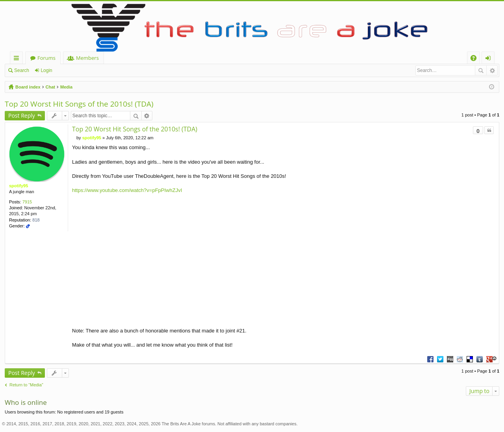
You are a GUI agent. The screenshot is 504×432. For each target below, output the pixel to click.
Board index (28, 87)
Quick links (18, 59)
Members (87, 58)
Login (46, 70)
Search (22, 70)
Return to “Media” (26, 385)
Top (495, 359)
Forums (46, 58)
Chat (50, 87)
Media (66, 87)
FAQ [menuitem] (476, 59)
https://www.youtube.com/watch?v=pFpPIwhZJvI (127, 190)
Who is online (26, 402)
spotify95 (19, 186)
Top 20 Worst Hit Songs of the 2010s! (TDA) (79, 104)
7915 (27, 202)
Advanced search (492, 70)
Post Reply (22, 115)
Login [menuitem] (490, 59)
